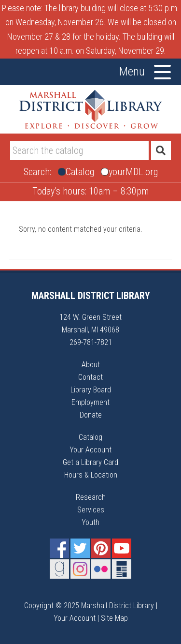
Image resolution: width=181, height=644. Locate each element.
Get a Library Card (90, 462)
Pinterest (101, 548)
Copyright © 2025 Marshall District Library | (91, 606)
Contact (90, 377)
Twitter (80, 548)
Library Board (91, 390)
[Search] (79, 150)
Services (91, 510)
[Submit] (161, 150)
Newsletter (122, 569)
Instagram (80, 569)
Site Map (114, 618)
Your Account (90, 450)
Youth (90, 522)
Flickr (101, 569)
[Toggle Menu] (162, 72)
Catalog (90, 437)
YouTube (122, 548)
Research (91, 497)
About (91, 365)
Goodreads (59, 569)
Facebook (59, 548)
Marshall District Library (91, 109)
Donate (91, 415)
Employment (90, 402)
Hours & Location (91, 475)
